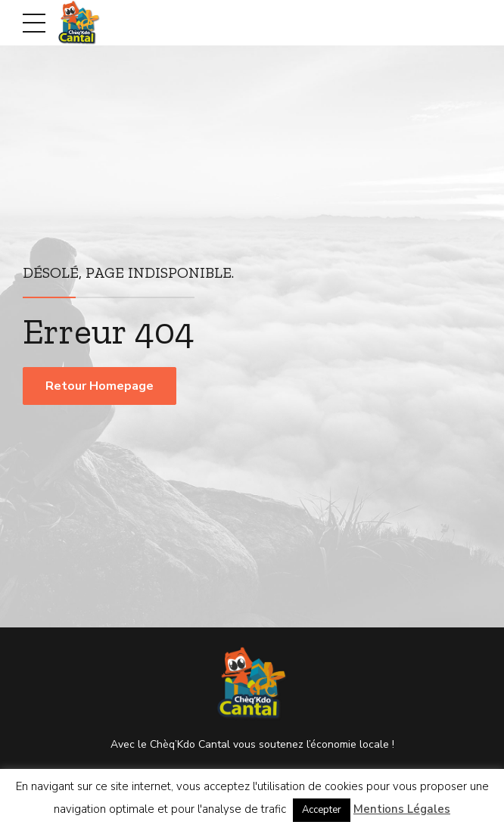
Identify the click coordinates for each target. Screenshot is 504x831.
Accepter (322, 810)
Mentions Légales (402, 809)
